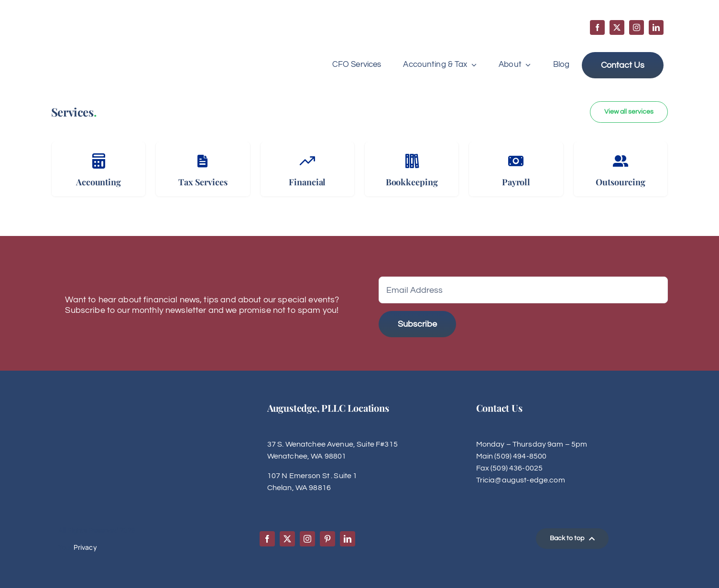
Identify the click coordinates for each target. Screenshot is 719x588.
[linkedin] (656, 27)
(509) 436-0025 (517, 468)
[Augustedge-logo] (102, 29)
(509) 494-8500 (520, 456)
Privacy (85, 547)
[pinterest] (327, 539)
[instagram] (637, 27)
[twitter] (617, 27)
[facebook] (597, 27)
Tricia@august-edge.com (521, 480)
